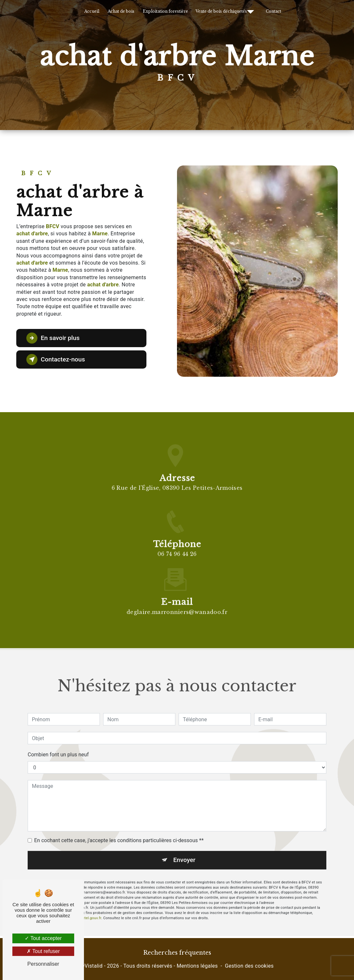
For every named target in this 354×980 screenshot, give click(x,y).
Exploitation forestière (165, 11)
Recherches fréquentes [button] (177, 953)
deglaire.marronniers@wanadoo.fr (177, 600)
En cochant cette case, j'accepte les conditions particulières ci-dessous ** (119, 829)
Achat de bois (121, 11)
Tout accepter (43, 938)
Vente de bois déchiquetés (221, 11)
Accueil (92, 11)
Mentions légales (197, 966)
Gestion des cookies (249, 966)
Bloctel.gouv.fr (89, 906)
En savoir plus (53, 338)
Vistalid (94, 966)
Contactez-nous (56, 359)
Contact (273, 11)
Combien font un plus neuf (58, 743)
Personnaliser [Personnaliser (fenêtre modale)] (43, 964)
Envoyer (184, 848)
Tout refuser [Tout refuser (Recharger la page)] (43, 951)
